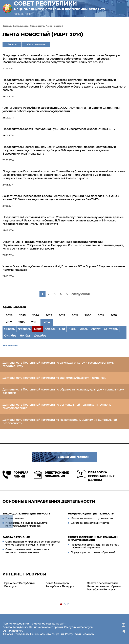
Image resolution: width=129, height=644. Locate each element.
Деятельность (20, 26)
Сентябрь (111, 329)
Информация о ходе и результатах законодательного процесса (27, 524)
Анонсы (12, 44)
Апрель (50, 329)
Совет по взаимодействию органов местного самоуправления (27, 551)
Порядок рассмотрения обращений (93, 552)
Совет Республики (60, 6)
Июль (84, 329)
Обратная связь (36, 44)
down (6, 522)
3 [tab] (68, 604)
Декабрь (40, 336)
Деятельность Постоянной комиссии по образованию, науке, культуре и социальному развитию (63, 391)
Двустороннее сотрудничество (90, 523)
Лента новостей (54, 26)
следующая (81, 294)
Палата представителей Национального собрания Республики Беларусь (104, 586)
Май (62, 329)
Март (38, 329)
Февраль (24, 329)
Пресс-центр (37, 26)
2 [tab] (65, 604)
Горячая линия (16, 475)
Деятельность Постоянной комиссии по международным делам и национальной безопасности (60, 421)
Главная (7, 26)
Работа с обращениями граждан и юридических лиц (93, 539)
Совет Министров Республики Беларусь (60, 585)
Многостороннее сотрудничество (92, 518)
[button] (121, 8)
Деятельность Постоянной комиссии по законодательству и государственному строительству (58, 364)
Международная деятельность (91, 514)
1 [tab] (61, 604)
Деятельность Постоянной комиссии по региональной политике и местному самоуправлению (57, 406)
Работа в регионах (16, 537)
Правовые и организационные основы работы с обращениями (95, 546)
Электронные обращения (51, 474)
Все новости (10, 345)
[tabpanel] (23, 585)
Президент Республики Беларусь (20, 585)
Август (96, 329)
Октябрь (10, 336)
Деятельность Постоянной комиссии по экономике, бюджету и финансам (55, 378)
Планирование (15, 518)
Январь (9, 329)
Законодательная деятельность (26, 514)
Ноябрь (25, 336)
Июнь (72, 329)
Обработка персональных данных (96, 476)
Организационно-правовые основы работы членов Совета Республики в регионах (33, 543)
